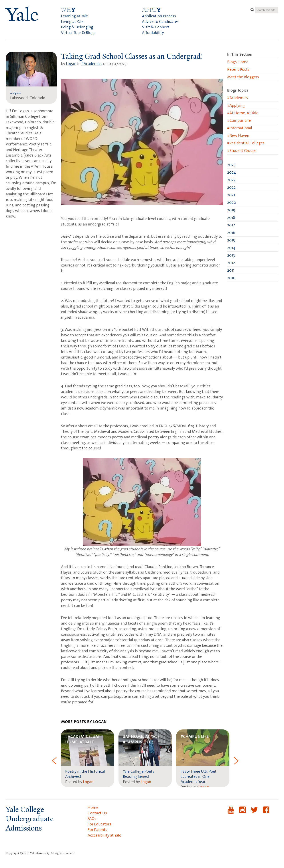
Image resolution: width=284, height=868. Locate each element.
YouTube (231, 813)
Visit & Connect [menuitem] (156, 27)
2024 (232, 172)
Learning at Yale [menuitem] (74, 16)
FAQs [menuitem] (92, 819)
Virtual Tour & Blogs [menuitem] (78, 33)
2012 (231, 263)
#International (240, 128)
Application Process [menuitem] (159, 16)
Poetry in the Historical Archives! (85, 774)
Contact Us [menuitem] (97, 813)
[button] (54, 761)
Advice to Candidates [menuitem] (160, 22)
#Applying (236, 105)
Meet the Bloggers (243, 77)
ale (22, 15)
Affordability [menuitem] (153, 33)
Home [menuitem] (93, 807)
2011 (231, 270)
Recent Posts (238, 69)
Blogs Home (238, 62)
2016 (231, 233)
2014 (231, 248)
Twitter (254, 813)
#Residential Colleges (246, 143)
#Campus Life (239, 120)
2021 (231, 195)
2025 (231, 165)
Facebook (266, 813)
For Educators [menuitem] (99, 824)
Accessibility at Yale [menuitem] (104, 835)
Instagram (243, 813)
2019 (231, 210)
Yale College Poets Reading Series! (139, 774)
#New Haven (238, 135)
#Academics (92, 64)
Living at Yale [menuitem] (72, 22)
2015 (231, 240)
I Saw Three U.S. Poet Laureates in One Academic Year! (199, 776)
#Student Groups (242, 151)
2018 (231, 217)
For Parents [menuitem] (97, 830)
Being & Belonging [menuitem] (77, 27)
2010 (231, 278)
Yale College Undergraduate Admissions (30, 819)
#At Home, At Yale (243, 113)
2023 (231, 180)
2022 (231, 187)
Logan (71, 64)
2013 (231, 255)
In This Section (240, 54)
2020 (232, 202)
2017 (231, 225)
